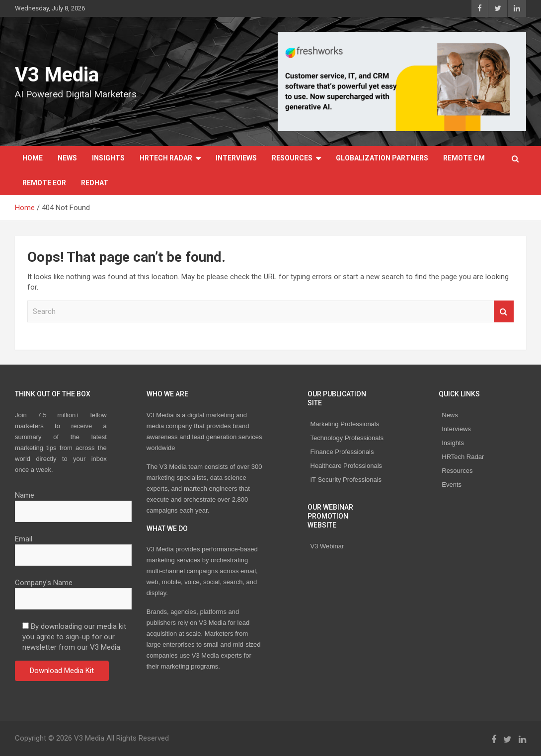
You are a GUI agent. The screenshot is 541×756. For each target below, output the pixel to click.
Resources (292, 158)
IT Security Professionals (346, 480)
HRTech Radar (166, 158)
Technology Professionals (347, 438)
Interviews (236, 158)
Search (504, 312)
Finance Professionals (342, 452)
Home (33, 158)
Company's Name (73, 591)
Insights (108, 158)
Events (452, 485)
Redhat (95, 183)
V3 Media (57, 75)
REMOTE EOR (44, 183)
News (67, 158)
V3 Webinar (327, 546)
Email (73, 547)
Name (73, 503)
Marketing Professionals (345, 424)
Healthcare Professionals (347, 466)
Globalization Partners (382, 158)
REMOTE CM (464, 158)
